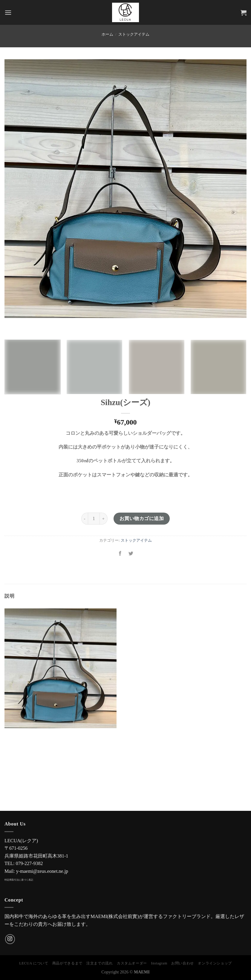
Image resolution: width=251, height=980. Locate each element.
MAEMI (142, 972)
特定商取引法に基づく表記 (19, 880)
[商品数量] (94, 519)
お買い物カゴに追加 (142, 518)
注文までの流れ (100, 963)
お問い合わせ (183, 963)
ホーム (107, 34)
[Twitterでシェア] (131, 554)
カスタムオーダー (132, 963)
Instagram (159, 963)
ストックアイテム (134, 34)
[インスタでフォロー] (10, 939)
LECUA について (34, 963)
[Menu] (8, 12)
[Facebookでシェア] (120, 554)
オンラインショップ (215, 963)
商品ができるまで (67, 963)
